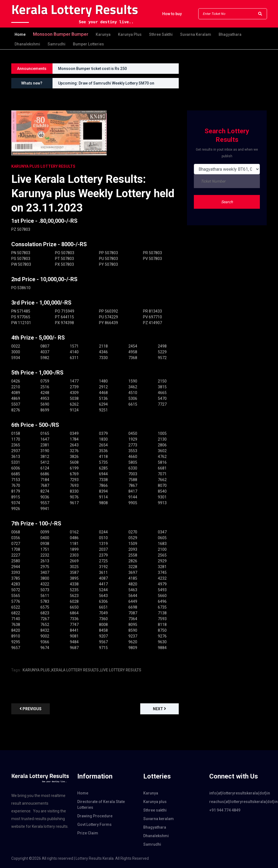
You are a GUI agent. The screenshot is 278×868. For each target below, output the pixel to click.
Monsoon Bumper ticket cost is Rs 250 (92, 69)
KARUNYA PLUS (36, 670)
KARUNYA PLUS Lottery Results (43, 166)
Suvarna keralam (196, 34)
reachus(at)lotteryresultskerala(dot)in (238, 802)
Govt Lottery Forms (94, 824)
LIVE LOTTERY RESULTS (121, 670)
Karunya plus (130, 34)
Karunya (103, 34)
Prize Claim (88, 833)
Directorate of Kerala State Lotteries (101, 805)
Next (159, 709)
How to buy (172, 14)
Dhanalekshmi (27, 44)
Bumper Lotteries (88, 44)
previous (31, 709)
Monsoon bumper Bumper (61, 34)
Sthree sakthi (161, 34)
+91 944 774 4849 (225, 810)
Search (227, 202)
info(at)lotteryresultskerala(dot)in (238, 793)
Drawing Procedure (95, 816)
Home (20, 34)
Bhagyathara (230, 34)
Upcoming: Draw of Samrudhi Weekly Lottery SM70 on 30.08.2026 (106, 85)
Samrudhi (57, 44)
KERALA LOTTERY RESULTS (75, 670)
